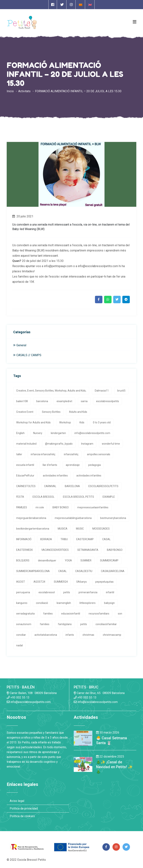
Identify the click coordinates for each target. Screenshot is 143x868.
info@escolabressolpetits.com (92, 433)
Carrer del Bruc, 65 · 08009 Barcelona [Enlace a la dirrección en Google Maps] (99, 693)
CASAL (106, 539)
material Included (26, 444)
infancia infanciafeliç (43, 454)
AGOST (21, 582)
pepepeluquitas (104, 582)
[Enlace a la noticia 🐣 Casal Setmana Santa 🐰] (83, 738)
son (120, 614)
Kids (82, 422)
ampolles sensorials (99, 454)
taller (19, 454)
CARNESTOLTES (26, 486)
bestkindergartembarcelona (33, 529)
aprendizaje (73, 465)
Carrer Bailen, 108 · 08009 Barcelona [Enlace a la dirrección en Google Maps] (32, 693)
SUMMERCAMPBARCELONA (33, 571)
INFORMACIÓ (24, 539)
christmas (88, 635)
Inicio (10, 91)
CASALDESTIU (84, 571)
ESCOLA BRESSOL (43, 497)
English (20, 433)
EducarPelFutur (25, 476)
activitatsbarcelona (46, 635)
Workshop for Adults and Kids (33, 422)
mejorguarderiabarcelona (31, 518)
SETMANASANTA (88, 550)
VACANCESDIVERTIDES (55, 550)
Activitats (24, 91)
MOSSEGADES (101, 529)
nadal (19, 645)
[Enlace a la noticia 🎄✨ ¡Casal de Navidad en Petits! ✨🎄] (83, 764)
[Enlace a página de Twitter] (62, 5)
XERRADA (46, 539)
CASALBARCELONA (113, 571)
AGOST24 (39, 582)
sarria (84, 401)
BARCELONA (72, 486)
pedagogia (94, 465)
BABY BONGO (61, 507)
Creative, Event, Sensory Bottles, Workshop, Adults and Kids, (51, 391)
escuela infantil (25, 465)
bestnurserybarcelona (113, 518)
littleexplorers (88, 603)
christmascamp (112, 635)
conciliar (21, 635)
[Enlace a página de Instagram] (71, 5)
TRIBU (64, 539)
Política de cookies (22, 816)
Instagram (87, 444)
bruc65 (121, 391)
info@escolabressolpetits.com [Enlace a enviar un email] (29, 702)
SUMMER (86, 560)
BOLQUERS (23, 560)
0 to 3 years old (102, 422)
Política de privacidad (24, 808)
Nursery (38, 433)
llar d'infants (50, 465)
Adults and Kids (78, 412)
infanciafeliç (71, 454)
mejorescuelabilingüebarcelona (73, 518)
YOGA (68, 560)
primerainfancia (88, 592)
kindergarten (58, 433)
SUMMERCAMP (109, 560)
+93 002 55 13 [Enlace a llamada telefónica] (18, 697)
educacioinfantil (71, 614)
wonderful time (111, 444)
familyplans (65, 624)
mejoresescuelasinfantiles (93, 507)
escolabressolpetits (108, 401)
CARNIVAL (50, 486)
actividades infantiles (55, 476)
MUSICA (63, 529)
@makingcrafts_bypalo (59, 444)
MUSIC (80, 529)
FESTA (20, 497)
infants (70, 635)
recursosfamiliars (99, 614)
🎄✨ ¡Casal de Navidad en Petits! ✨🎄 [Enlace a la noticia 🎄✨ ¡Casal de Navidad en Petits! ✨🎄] (114, 767)
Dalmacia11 (102, 391)
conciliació (42, 603)
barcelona (42, 401)
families (48, 614)
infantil (110, 592)
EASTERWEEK (24, 550)
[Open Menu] (135, 22)
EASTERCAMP (85, 539)
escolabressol (47, 592)
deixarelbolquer (47, 560)
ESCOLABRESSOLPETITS (103, 486)
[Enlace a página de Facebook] (53, 5)
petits (67, 592)
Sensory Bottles (51, 412)
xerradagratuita (25, 614)
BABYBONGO (115, 550)
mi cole (40, 507)
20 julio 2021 (23, 216)
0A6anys (82, 582)
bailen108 (22, 401)
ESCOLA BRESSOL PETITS (78, 497)
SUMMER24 (61, 582)
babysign (109, 603)
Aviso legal (17, 801)
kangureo (22, 603)
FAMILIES (22, 507)
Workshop (65, 422)
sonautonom (24, 624)
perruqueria (23, 592)
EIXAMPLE (109, 497)
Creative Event (25, 412)
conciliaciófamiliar (106, 624)
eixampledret (64, 401)
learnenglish (64, 603)
